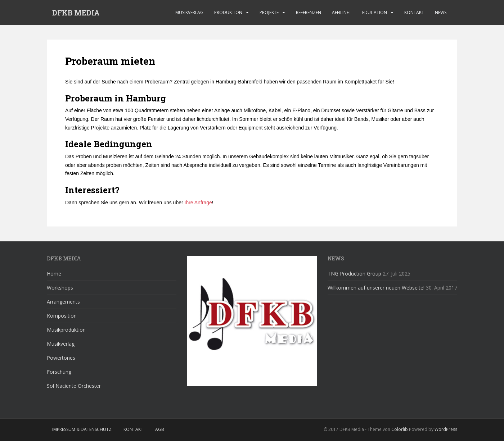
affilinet (342, 12)
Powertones (61, 358)
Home (54, 274)
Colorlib (400, 429)
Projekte (269, 12)
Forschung (59, 372)
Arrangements (63, 302)
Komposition (62, 316)
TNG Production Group (354, 274)
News (441, 12)
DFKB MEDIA (76, 13)
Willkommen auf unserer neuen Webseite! (376, 288)
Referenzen (309, 12)
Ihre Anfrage (198, 203)
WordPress (446, 429)
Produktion (228, 12)
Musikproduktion (66, 330)
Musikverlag (189, 12)
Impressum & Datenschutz (82, 429)
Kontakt (414, 12)
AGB (160, 429)
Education (375, 12)
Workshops (60, 288)
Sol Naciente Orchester (74, 386)
